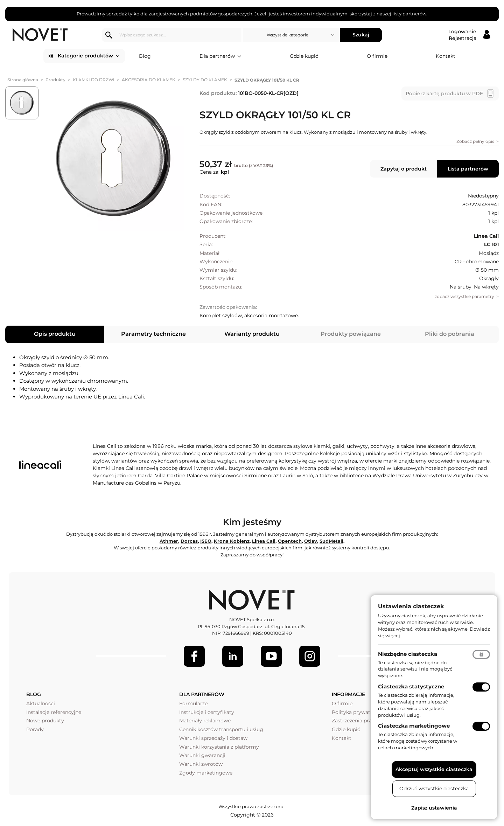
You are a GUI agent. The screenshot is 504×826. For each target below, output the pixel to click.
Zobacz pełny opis (475, 141)
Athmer (169, 541)
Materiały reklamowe (205, 721)
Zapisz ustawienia (434, 808)
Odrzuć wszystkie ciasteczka (434, 789)
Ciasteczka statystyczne (411, 686)
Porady (35, 729)
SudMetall (331, 541)
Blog (145, 56)
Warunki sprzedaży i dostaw (213, 738)
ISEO (206, 541)
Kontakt (446, 56)
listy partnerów (409, 14)
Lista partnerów (468, 169)
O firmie (377, 56)
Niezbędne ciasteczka (408, 654)
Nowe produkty (45, 721)
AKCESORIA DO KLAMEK (149, 80)
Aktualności (41, 703)
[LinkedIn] (233, 656)
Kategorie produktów (89, 56)
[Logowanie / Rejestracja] (469, 35)
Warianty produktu (252, 334)
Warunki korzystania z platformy (219, 747)
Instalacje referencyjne (54, 712)
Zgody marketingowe (206, 773)
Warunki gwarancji (202, 755)
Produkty (55, 80)
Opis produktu (55, 334)
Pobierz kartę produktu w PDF (444, 93)
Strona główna (23, 80)
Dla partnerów (220, 56)
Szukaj (363, 35)
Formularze (193, 703)
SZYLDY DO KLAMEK (205, 80)
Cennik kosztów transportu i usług (221, 729)
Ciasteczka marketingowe (414, 726)
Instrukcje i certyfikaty (207, 712)
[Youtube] (271, 656)
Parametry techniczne (153, 334)
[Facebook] (194, 656)
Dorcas (189, 541)
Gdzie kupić (304, 56)
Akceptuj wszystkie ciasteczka (434, 769)
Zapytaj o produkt (404, 169)
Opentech (290, 541)
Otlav (311, 541)
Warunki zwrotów (201, 764)
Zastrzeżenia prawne (357, 721)
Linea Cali (264, 541)
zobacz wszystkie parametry (464, 296)
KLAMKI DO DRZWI (94, 80)
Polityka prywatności (358, 712)
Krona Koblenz (232, 541)
